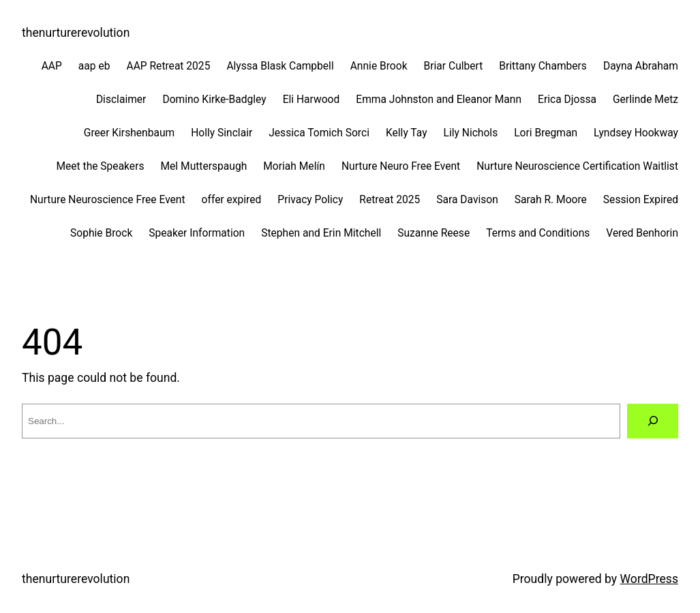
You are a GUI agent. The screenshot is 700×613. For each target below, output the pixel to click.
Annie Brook (379, 66)
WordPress (650, 579)
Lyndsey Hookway (636, 133)
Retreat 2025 (390, 200)
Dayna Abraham (641, 66)
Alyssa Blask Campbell (280, 66)
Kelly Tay (407, 133)
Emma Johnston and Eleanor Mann (439, 100)
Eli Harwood (311, 100)
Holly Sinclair (222, 133)
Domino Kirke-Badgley (214, 100)
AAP (52, 66)
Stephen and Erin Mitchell (321, 233)
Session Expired (641, 200)
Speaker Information (197, 233)
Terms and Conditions (538, 233)
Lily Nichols (471, 133)
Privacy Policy (310, 200)
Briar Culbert (454, 66)
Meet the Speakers (100, 166)
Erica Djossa (567, 100)
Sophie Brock (101, 233)
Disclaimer (121, 100)
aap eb (94, 66)
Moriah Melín (294, 166)
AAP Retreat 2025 (168, 66)
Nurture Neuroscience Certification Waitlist (577, 166)
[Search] (653, 421)
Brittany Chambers (543, 66)
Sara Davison (467, 200)
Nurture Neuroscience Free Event (108, 200)
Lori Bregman (546, 133)
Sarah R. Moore (551, 200)
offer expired (232, 200)
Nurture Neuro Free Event (401, 166)
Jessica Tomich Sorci (319, 133)
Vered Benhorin (642, 233)
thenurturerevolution (76, 33)
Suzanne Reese (433, 233)
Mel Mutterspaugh (203, 166)
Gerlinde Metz (645, 100)
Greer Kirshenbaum (129, 133)
